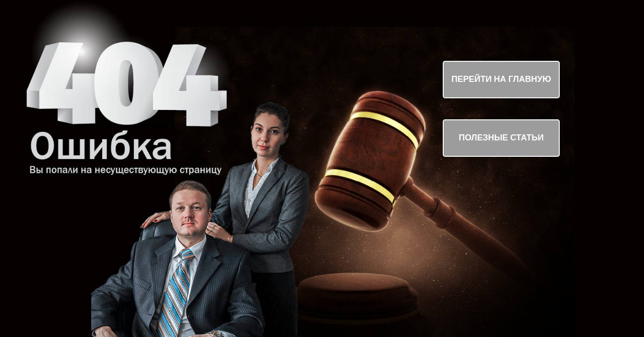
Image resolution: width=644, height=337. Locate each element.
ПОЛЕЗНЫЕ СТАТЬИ (501, 138)
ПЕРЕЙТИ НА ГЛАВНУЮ (501, 79)
